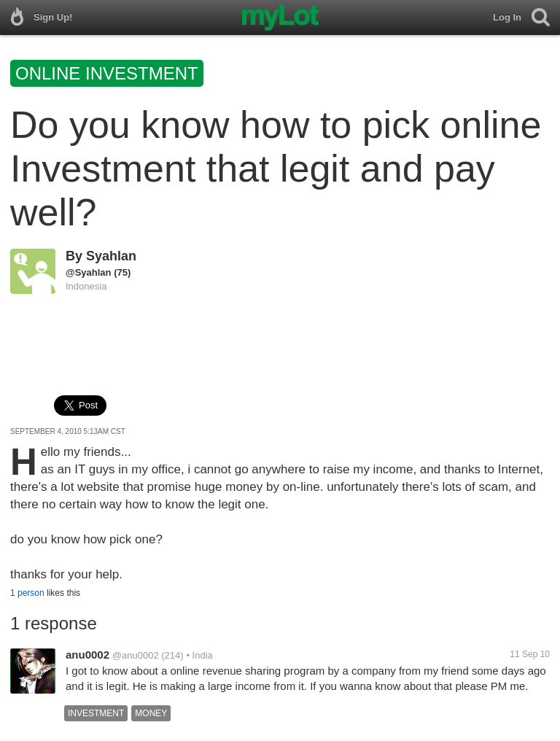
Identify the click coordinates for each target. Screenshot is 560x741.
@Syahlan (89, 272)
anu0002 (87, 655)
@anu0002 (136, 655)
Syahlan (111, 256)
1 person (27, 593)
